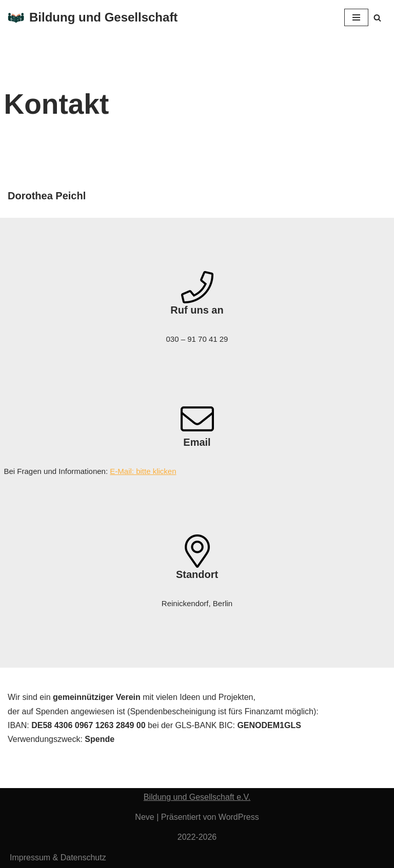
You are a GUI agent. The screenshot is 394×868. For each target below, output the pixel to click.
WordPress (239, 817)
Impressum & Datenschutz (58, 857)
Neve (144, 817)
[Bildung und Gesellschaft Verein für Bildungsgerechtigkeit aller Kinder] (93, 18)
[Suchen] (377, 18)
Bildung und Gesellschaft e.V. (197, 797)
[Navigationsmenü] (356, 17)
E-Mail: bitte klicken (143, 471)
